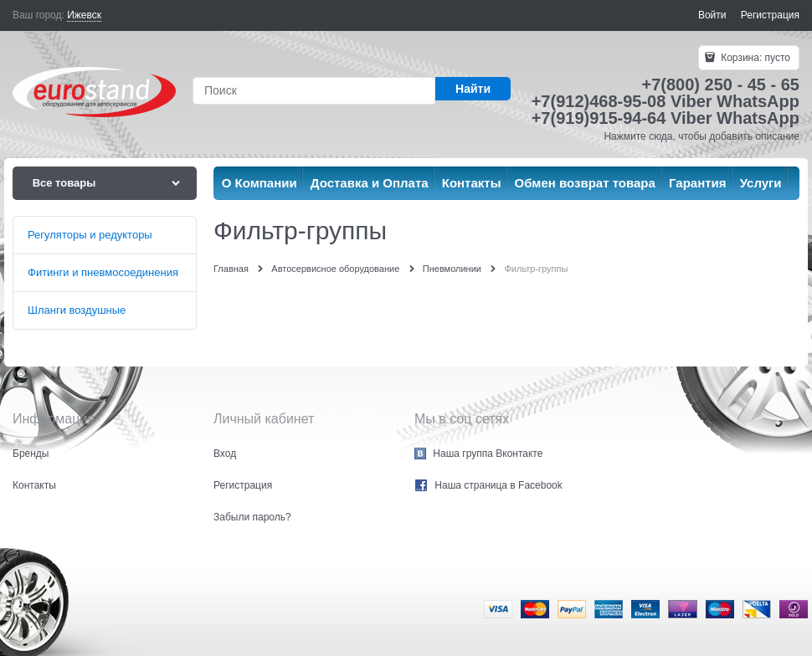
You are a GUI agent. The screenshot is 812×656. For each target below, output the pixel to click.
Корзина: (754, 58)
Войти (712, 15)
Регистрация (770, 15)
